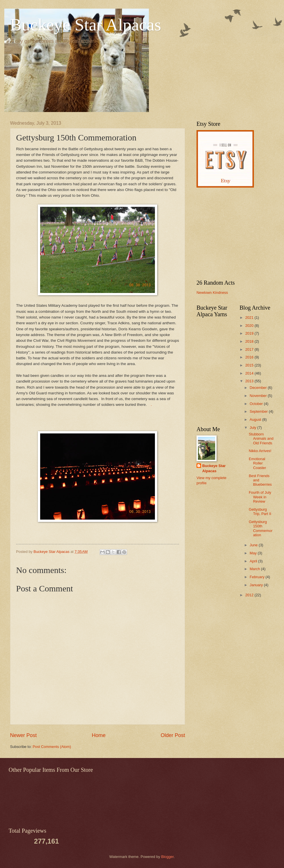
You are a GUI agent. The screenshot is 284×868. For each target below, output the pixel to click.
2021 (250, 318)
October (257, 404)
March (255, 569)
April (254, 561)
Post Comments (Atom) (52, 747)
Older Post (173, 735)
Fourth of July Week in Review (260, 497)
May (254, 553)
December (259, 388)
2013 (250, 381)
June (254, 545)
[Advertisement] (232, 234)
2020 (250, 326)
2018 (250, 341)
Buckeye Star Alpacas (86, 25)
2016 (250, 357)
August (256, 419)
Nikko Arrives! (260, 451)
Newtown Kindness (212, 293)
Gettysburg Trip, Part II (260, 512)
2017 (250, 349)
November (259, 396)
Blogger (168, 857)
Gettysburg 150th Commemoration (260, 528)
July (253, 428)
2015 (250, 365)
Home (99, 735)
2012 (250, 595)
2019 (250, 333)
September (259, 411)
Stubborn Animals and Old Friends (261, 439)
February (257, 577)
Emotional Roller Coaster (257, 463)
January (257, 585)
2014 (250, 373)
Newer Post (23, 735)
